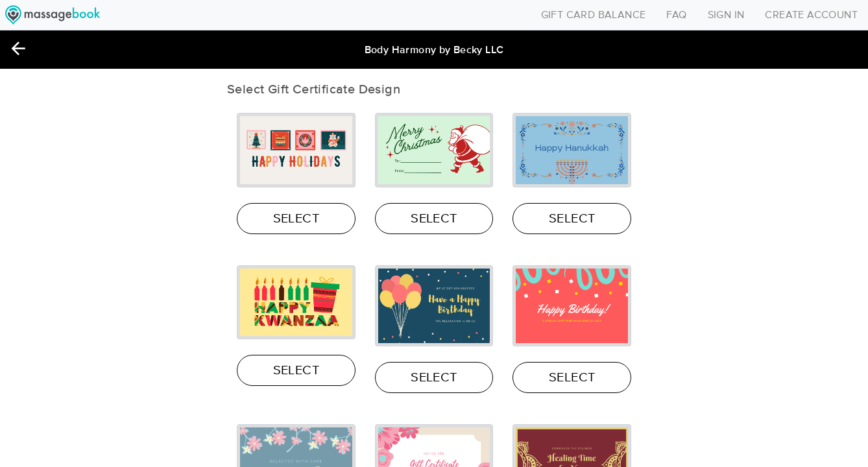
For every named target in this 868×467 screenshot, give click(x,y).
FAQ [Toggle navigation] (676, 15)
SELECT (296, 219)
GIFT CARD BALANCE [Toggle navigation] (594, 15)
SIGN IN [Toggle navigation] (726, 15)
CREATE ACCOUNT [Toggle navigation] (811, 15)
